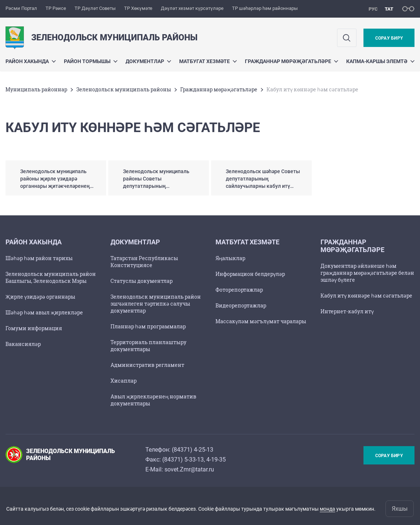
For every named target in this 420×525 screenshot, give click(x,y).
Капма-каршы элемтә (380, 61)
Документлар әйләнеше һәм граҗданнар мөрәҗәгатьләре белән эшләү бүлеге (367, 273)
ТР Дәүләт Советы (95, 8)
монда (327, 509)
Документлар (148, 61)
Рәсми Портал (21, 8)
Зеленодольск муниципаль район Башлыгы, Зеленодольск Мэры (51, 277)
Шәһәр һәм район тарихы (39, 258)
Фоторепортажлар (239, 290)
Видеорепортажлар (241, 305)
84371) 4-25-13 (193, 450)
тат (389, 9)
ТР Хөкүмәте (138, 8)
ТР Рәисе (56, 8)
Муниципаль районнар (36, 89)
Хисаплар (124, 381)
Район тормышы (91, 61)
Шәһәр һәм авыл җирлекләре (44, 312)
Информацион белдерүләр (250, 274)
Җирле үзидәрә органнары (40, 297)
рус (373, 9)
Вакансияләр (23, 344)
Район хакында (31, 61)
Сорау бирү (389, 38)
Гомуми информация (34, 328)
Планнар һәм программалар (148, 326)
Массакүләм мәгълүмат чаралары (261, 321)
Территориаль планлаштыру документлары (149, 346)
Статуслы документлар (142, 281)
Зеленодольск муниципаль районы (124, 89)
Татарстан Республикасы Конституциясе (144, 262)
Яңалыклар (230, 258)
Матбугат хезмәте (208, 61)
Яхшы (400, 509)
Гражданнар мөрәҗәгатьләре (292, 61)
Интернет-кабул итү (347, 311)
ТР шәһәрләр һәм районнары (265, 8)
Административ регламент (147, 365)
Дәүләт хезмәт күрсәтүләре (192, 8)
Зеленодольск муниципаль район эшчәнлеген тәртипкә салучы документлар (156, 304)
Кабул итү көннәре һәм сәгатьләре (366, 296)
